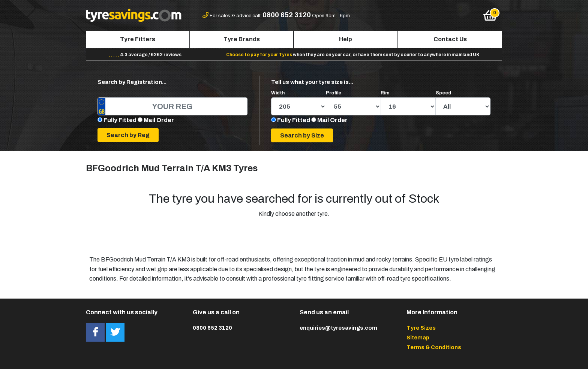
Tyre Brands (242, 39)
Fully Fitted (120, 120)
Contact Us (450, 39)
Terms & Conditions (434, 347)
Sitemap (418, 338)
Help (346, 39)
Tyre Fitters (138, 39)
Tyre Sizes (421, 328)
